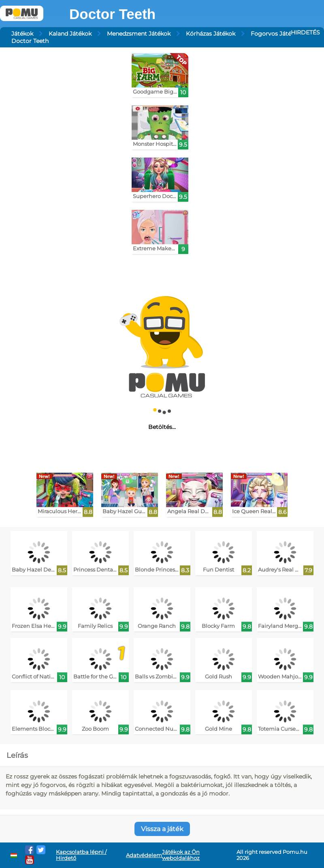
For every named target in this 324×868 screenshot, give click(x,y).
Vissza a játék (162, 829)
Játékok (22, 34)
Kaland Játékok (70, 34)
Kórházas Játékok (211, 34)
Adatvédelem (144, 855)
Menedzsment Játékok (139, 34)
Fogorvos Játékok (276, 34)
